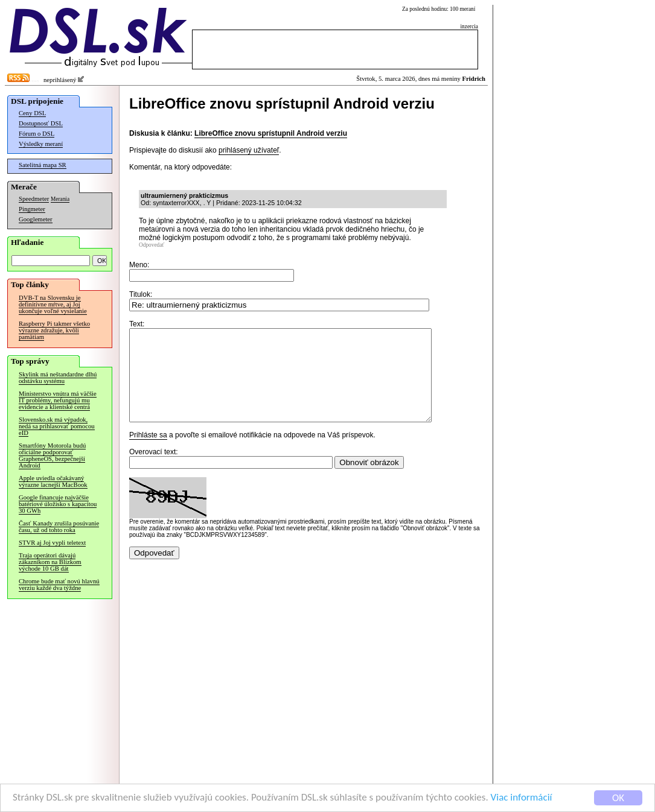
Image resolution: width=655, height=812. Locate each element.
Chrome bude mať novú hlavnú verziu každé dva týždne (59, 585)
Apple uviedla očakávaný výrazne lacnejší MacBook (53, 481)
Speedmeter (34, 199)
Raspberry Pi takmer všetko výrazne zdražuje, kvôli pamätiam (54, 330)
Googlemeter (36, 219)
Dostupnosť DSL (41, 123)
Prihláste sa (148, 453)
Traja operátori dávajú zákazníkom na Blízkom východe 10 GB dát (50, 562)
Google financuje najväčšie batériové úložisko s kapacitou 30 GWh (58, 504)
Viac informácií (522, 799)
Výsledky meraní (41, 144)
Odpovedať (152, 245)
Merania (60, 199)
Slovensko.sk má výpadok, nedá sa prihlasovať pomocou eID (57, 426)
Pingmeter (32, 209)
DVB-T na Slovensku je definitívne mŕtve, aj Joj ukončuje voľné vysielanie (53, 304)
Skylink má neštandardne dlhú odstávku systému (58, 378)
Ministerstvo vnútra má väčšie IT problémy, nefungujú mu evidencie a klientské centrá (58, 400)
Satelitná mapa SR (43, 165)
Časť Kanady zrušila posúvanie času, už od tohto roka (59, 527)
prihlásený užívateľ (249, 150)
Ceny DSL (32, 113)
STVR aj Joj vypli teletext (52, 543)
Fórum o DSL (37, 134)
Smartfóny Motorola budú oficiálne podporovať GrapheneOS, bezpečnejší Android (52, 455)
